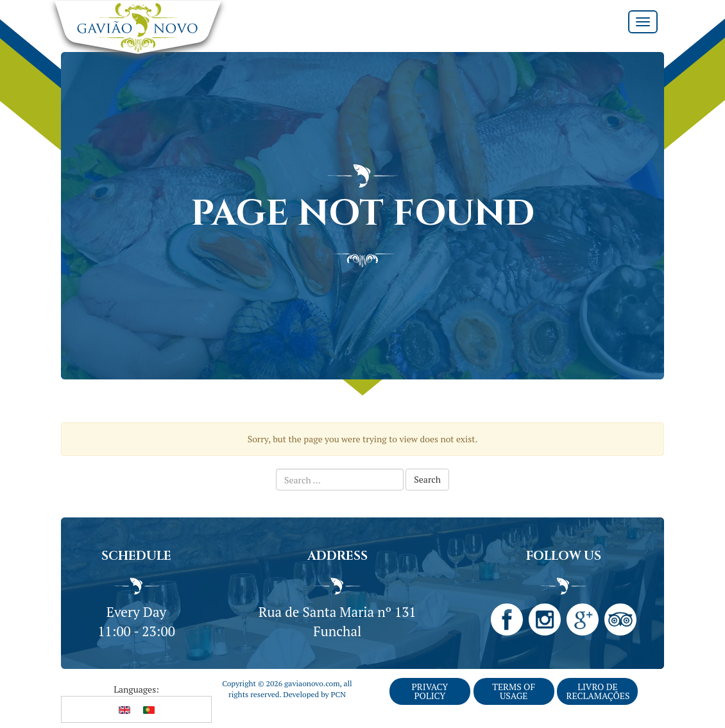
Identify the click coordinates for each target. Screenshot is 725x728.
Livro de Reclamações (598, 691)
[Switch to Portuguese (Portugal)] (149, 709)
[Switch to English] (124, 709)
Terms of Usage (514, 691)
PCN (338, 694)
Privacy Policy (430, 691)
